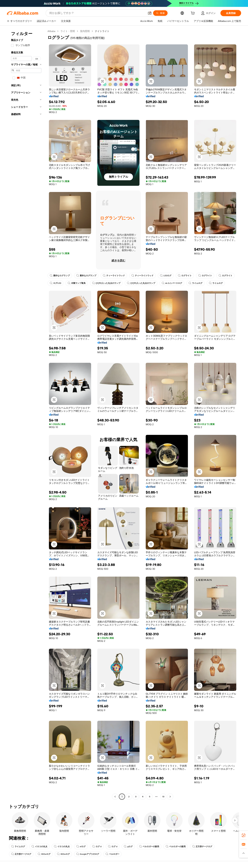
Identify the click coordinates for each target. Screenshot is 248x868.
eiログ (81, 846)
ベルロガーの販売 (149, 846)
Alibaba (51, 31)
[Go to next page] (170, 797)
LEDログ (166, 276)
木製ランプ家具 (77, 283)
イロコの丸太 (39, 846)
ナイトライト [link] (102, 31)
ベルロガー (112, 854)
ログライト (185, 276)
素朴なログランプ (60, 276)
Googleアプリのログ (88, 854)
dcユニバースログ (172, 283)
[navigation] (26, 414)
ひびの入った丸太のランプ (106, 283)
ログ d (97, 846)
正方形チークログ (202, 846)
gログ (128, 846)
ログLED (55, 283)
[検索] (160, 13)
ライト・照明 (68, 31)
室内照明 (85, 31)
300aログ (44, 854)
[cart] (193, 14)
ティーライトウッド (114, 276)
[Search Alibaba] (97, 13)
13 (163, 797)
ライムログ (195, 283)
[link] (244, 835)
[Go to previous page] (115, 797)
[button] (150, 13)
